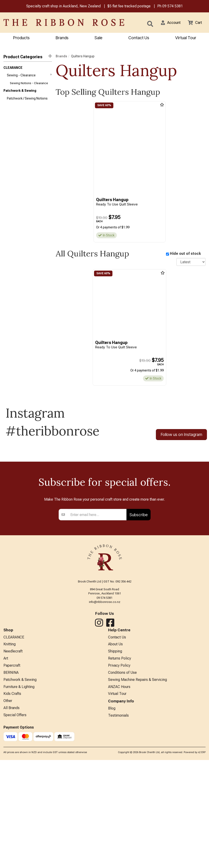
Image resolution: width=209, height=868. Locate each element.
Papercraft (12, 771)
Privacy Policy (119, 771)
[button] (168, 23)
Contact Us (139, 38)
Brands (62, 38)
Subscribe (139, 618)
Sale (98, 38)
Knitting (10, 748)
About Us (115, 748)
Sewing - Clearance (29, 77)
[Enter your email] (97, 618)
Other (8, 808)
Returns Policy (120, 763)
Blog (112, 816)
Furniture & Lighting (19, 793)
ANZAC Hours (119, 793)
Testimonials (118, 823)
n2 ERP (202, 860)
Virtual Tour (186, 38)
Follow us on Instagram (181, 436)
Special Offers (15, 823)
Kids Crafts (12, 801)
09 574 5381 (173, 7)
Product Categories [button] (28, 57)
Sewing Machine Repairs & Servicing (137, 786)
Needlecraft (13, 756)
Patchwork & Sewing (20, 93)
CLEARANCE (13, 69)
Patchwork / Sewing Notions (27, 101)
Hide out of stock (185, 254)
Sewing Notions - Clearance (29, 85)
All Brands (11, 816)
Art (6, 763)
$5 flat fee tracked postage (129, 7)
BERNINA (11, 778)
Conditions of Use (122, 778)
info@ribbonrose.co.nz (105, 705)
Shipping (115, 756)
